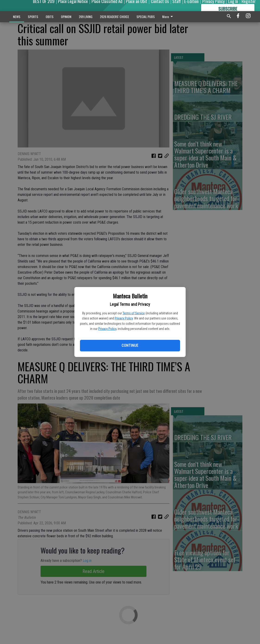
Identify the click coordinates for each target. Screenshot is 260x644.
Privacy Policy (124, 318)
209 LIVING (86, 17)
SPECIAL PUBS (146, 17)
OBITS (50, 17)
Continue (130, 345)
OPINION (66, 17)
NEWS (17, 17)
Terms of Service (134, 313)
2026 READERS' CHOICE (114, 17)
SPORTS (33, 17)
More (168, 17)
